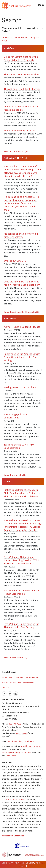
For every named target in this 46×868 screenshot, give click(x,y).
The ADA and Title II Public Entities (22, 89)
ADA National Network (16, 800)
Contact (6, 688)
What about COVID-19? (16, 261)
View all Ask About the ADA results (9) (21, 312)
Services (20, 678)
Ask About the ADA (20, 38)
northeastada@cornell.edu (21, 741)
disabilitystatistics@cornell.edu (17, 753)
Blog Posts (36, 38)
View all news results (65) (15, 658)
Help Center (11, 756)
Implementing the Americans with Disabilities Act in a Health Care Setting (22, 357)
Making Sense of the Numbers (20, 387)
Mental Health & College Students (22, 327)
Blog (19, 683)
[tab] (23, 5)
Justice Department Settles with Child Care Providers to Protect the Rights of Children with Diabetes (22, 493)
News (4, 41)
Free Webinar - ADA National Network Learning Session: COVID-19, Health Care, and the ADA (22, 560)
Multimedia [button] (28, 683)
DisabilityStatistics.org (31, 746)
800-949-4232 (15, 724)
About (12, 678)
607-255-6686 (22, 733)
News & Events (9, 683)
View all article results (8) (16, 152)
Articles (6, 38)
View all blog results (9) (15, 475)
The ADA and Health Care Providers (22, 75)
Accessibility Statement (13, 836)
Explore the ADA (32, 678)
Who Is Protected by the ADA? (19, 131)
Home (5, 678)
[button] (41, 5)
